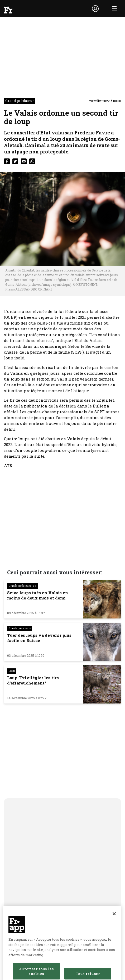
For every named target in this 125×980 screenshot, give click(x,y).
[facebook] (7, 161)
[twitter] (15, 161)
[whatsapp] (32, 161)
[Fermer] (114, 918)
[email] (24, 161)
